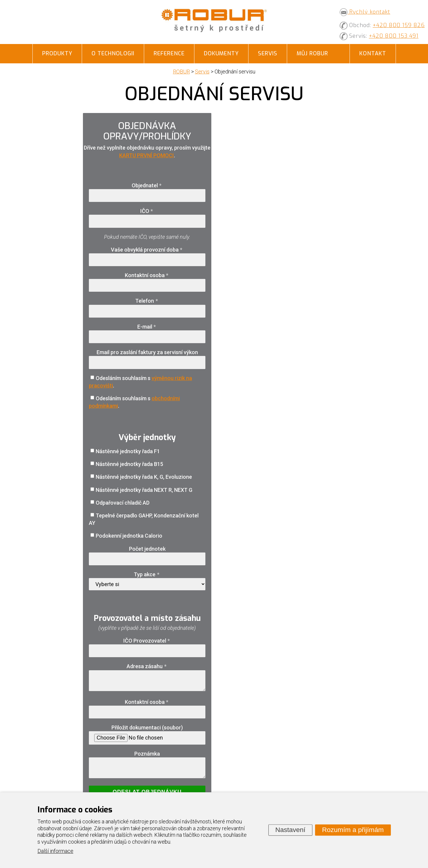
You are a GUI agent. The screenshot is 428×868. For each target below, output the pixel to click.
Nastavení (290, 830)
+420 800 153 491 (394, 36)
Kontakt (373, 54)
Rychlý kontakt (365, 12)
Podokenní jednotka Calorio (129, 536)
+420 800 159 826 (399, 25)
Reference (169, 54)
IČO (147, 211)
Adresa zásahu (147, 666)
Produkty (57, 54)
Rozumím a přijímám (353, 830)
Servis (268, 54)
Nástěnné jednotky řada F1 (128, 451)
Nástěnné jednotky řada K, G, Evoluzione (144, 477)
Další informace (55, 851)
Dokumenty (221, 54)
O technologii (113, 54)
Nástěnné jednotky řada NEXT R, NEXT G (144, 490)
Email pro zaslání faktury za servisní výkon (147, 352)
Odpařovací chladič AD (123, 503)
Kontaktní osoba (147, 275)
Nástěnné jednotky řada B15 (129, 464)
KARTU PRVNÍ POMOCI (147, 155)
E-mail (147, 327)
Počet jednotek (147, 549)
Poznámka (147, 754)
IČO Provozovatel (147, 641)
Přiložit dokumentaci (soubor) (147, 727)
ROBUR (181, 72)
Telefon (147, 301)
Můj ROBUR (312, 54)
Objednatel (147, 185)
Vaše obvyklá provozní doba (147, 250)
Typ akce (147, 574)
